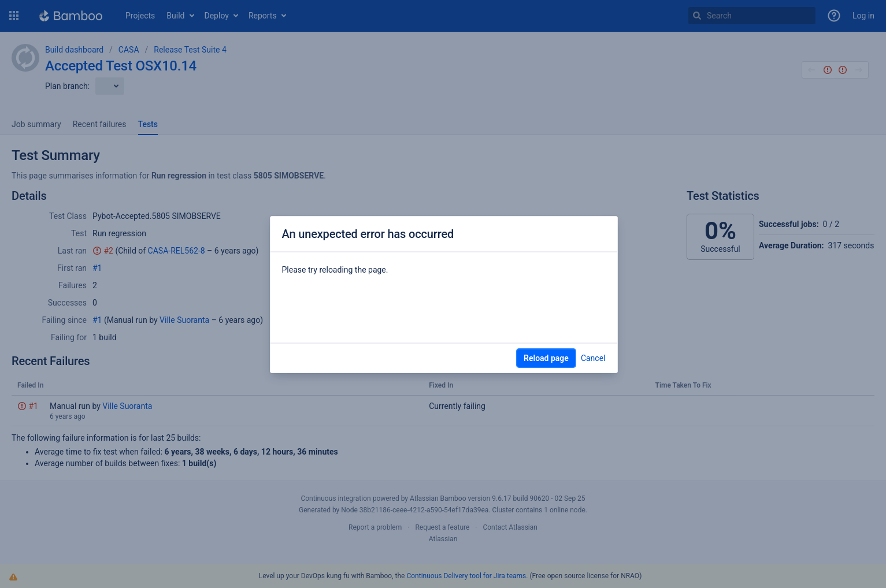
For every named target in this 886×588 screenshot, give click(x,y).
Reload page (546, 358)
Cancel (593, 358)
